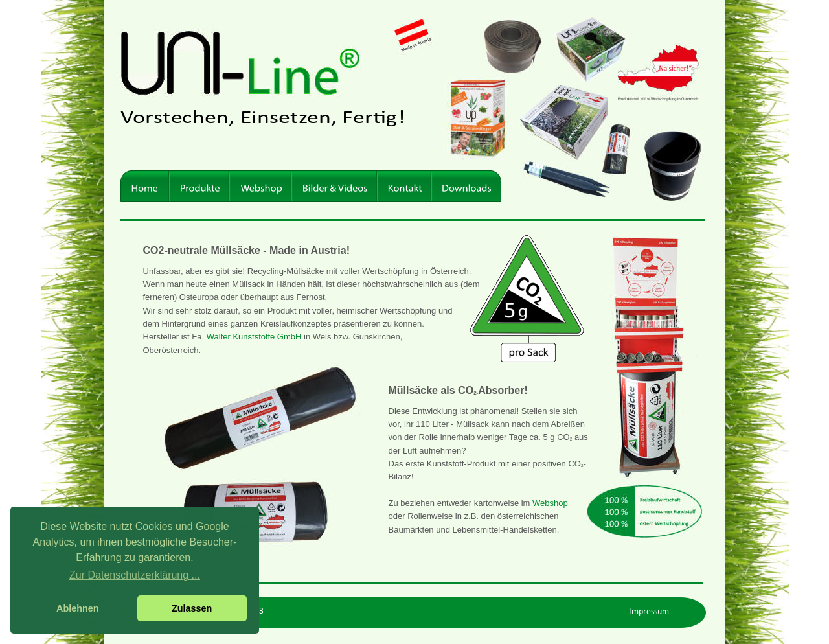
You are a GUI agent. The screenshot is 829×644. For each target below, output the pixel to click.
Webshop (551, 503)
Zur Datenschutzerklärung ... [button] (135, 575)
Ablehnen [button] (78, 608)
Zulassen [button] (192, 608)
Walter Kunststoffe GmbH (254, 337)
